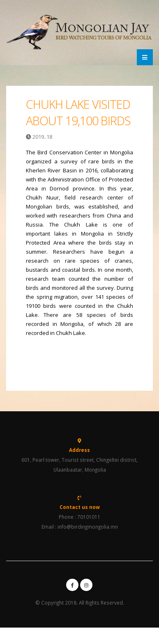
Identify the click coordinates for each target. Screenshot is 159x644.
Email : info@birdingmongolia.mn (80, 527)
